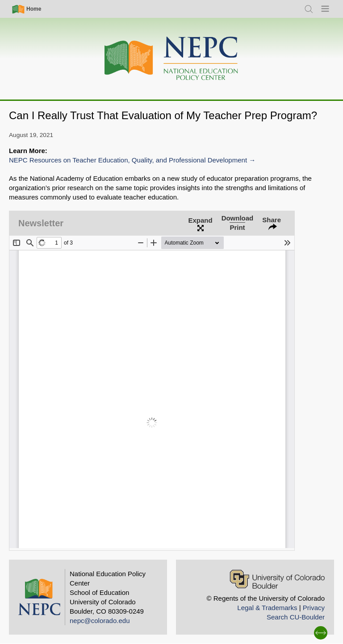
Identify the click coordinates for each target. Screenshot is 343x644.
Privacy (314, 608)
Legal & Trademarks (267, 608)
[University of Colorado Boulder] (277, 579)
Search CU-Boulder (296, 617)
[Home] (171, 59)
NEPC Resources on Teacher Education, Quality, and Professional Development (128, 160)
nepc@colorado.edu (100, 621)
